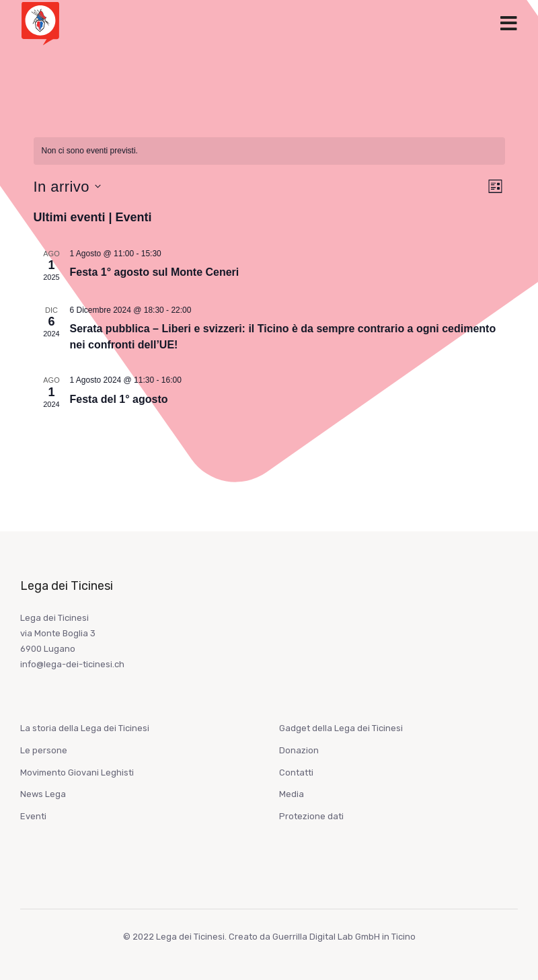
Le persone (44, 750)
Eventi (33, 816)
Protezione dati (311, 816)
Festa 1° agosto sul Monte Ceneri (155, 272)
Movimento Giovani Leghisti (77, 772)
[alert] (269, 151)
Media (292, 794)
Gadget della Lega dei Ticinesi (341, 728)
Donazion (299, 750)
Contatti (296, 772)
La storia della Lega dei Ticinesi (85, 728)
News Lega (43, 794)
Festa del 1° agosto (119, 399)
